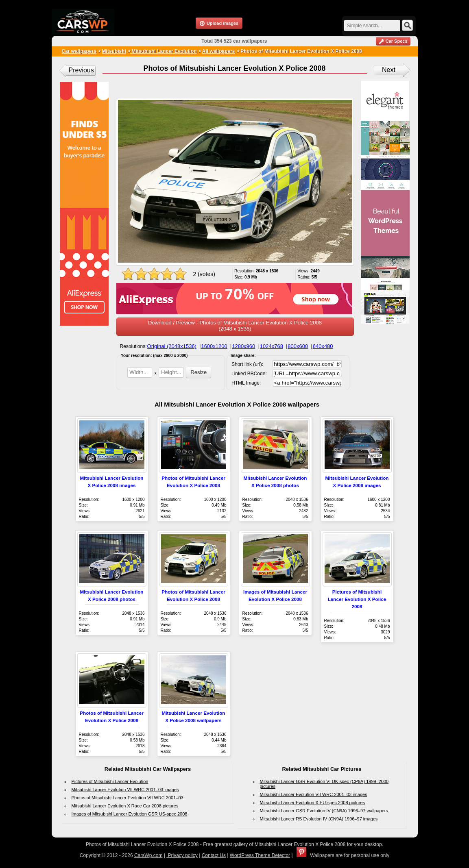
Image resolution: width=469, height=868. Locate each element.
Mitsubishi (114, 51)
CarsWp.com (148, 855)
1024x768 (272, 346)
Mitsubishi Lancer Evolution (163, 51)
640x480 (323, 346)
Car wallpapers (79, 51)
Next (389, 70)
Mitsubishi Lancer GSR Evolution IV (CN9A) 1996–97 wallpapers (324, 811)
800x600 (298, 346)
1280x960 (243, 346)
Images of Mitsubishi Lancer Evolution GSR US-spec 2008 (130, 814)
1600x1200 (214, 346)
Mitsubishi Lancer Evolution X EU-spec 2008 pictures (313, 803)
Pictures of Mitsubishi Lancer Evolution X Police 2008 (357, 599)
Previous (81, 70)
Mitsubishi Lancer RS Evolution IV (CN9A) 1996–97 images (319, 819)
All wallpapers (219, 51)
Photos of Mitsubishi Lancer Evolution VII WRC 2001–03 (128, 798)
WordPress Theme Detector (260, 855)
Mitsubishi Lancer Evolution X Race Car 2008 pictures (125, 806)
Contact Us (214, 855)
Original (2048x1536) (172, 346)
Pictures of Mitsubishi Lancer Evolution (110, 781)
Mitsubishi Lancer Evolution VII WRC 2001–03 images (125, 790)
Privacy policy (182, 855)
